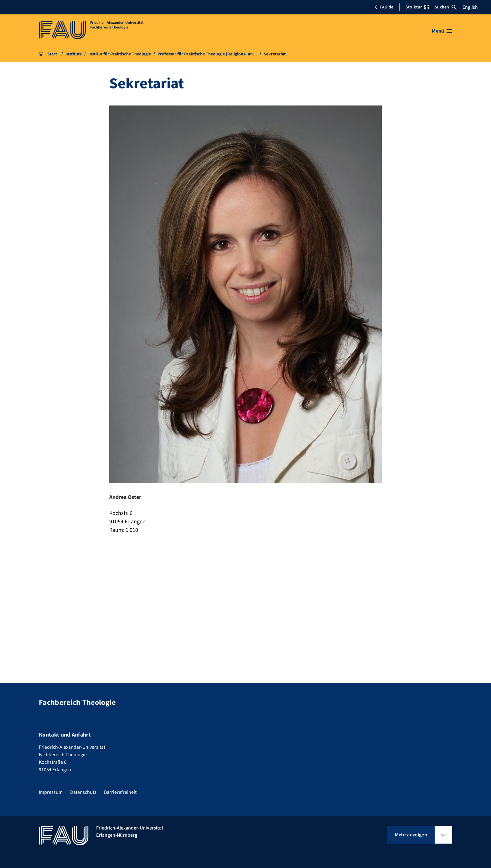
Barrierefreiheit (120, 792)
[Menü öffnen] (442, 31)
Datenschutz (83, 792)
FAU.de (384, 7)
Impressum (51, 792)
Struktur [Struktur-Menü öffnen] (417, 7)
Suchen (446, 7)
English (470, 7)
